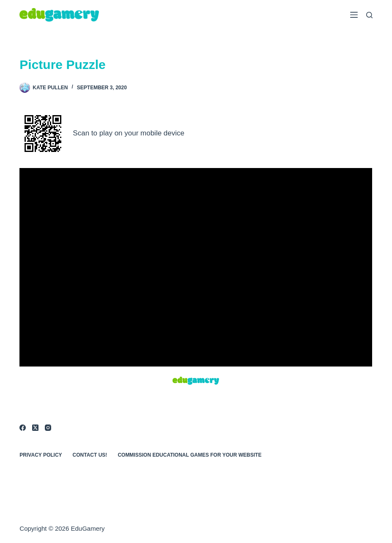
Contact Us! (90, 455)
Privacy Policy (41, 455)
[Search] (369, 15)
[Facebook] (23, 428)
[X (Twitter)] (35, 428)
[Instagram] (48, 428)
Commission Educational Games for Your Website (189, 455)
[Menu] (354, 15)
